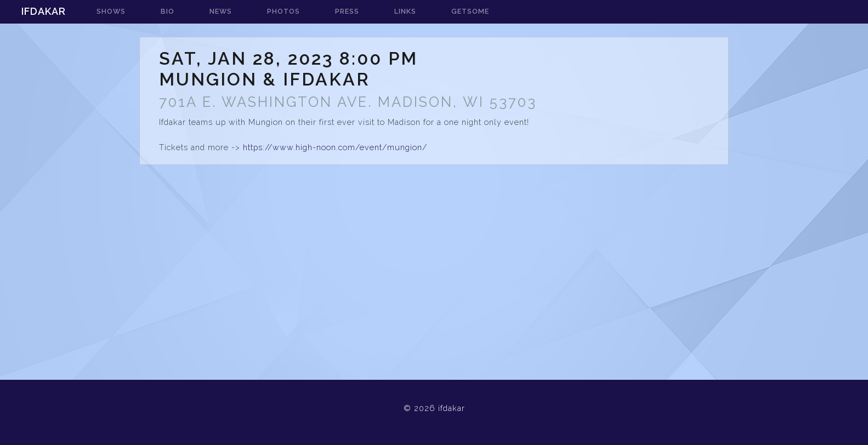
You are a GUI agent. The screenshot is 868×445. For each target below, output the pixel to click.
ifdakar (44, 11)
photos (283, 11)
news (221, 11)
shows (111, 11)
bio (168, 11)
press (347, 11)
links (405, 11)
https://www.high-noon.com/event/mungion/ (335, 147)
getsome (470, 11)
